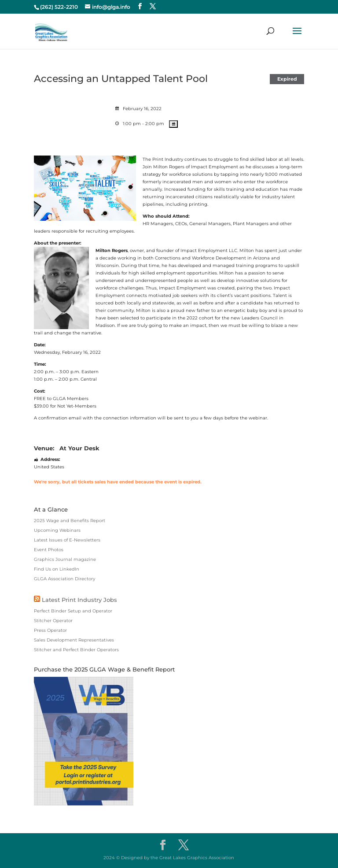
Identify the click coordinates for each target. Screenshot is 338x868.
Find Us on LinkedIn (57, 569)
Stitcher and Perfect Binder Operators (76, 650)
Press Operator (50, 630)
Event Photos (49, 550)
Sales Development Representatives (74, 640)
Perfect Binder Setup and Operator (73, 611)
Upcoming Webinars (57, 530)
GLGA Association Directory (64, 579)
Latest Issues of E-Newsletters (67, 540)
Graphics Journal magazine (65, 559)
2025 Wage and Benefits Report (70, 521)
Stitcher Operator (53, 621)
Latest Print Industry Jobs (79, 600)
